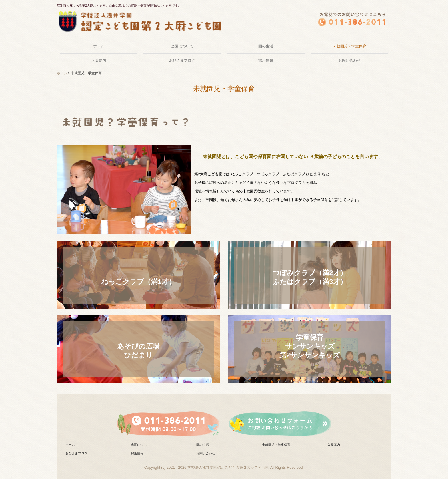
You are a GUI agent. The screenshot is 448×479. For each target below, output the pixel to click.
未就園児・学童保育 (350, 46)
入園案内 (99, 60)
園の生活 (266, 46)
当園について (182, 46)
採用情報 (266, 60)
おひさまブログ (182, 60)
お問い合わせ (349, 60)
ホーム (99, 46)
